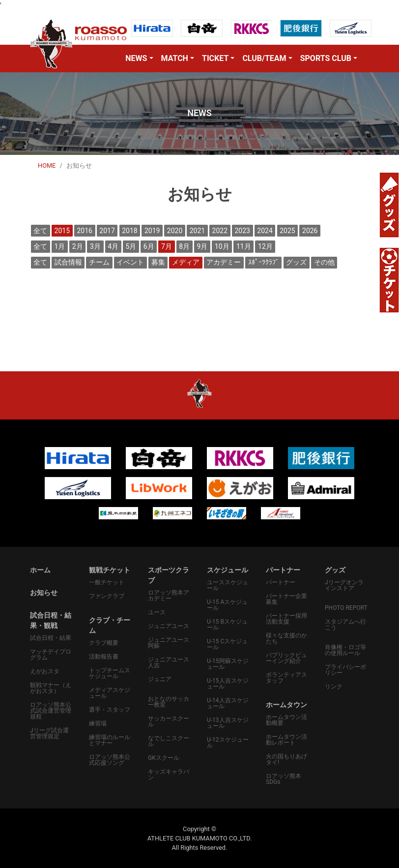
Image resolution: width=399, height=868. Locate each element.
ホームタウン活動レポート (286, 740)
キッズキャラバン (169, 775)
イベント (130, 262)
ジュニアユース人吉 (169, 662)
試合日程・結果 (51, 638)
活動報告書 (104, 657)
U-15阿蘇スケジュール (228, 664)
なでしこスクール (169, 741)
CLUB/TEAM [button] (264, 58)
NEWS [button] (136, 58)
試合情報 (68, 262)
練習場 (98, 723)
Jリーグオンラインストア (344, 585)
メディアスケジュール (110, 693)
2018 (129, 231)
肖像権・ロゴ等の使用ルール (345, 650)
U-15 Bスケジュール (227, 625)
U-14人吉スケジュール (228, 703)
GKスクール (164, 758)
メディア (186, 262)
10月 (222, 246)
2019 (152, 231)
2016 (84, 231)
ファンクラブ (107, 596)
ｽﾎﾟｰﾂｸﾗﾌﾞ (264, 262)
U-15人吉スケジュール (228, 684)
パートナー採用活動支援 (286, 619)
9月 (202, 246)
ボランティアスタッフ (286, 678)
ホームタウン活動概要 (286, 720)
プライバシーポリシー (345, 670)
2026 (310, 231)
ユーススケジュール (228, 585)
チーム (99, 262)
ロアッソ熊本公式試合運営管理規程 (51, 711)
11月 (244, 246)
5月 (131, 246)
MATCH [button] (175, 58)
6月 (149, 246)
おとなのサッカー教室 (169, 702)
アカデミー (224, 262)
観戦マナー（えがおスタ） (51, 688)
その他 (324, 262)
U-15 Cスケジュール (227, 644)
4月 (113, 246)
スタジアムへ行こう (345, 625)
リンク (334, 687)
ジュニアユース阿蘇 (169, 643)
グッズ (296, 262)
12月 (265, 246)
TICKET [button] (215, 58)
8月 (184, 246)
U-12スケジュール (228, 743)
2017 (107, 231)
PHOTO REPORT (346, 608)
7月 (167, 246)
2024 (265, 231)
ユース (157, 612)
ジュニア (160, 679)
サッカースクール (169, 721)
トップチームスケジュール (110, 673)
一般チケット (107, 582)
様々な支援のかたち (286, 638)
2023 (242, 231)
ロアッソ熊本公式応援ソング (110, 760)
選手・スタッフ (110, 710)
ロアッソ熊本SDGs (284, 779)
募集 (158, 262)
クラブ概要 (104, 643)
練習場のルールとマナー (110, 740)
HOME (47, 165)
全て (40, 231)
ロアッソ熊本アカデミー (169, 596)
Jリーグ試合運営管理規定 (49, 733)
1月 (60, 246)
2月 (78, 246)
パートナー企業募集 (286, 599)
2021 (197, 231)
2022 (220, 231)
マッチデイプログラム (51, 655)
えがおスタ (45, 671)
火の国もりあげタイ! (286, 759)
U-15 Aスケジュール (227, 605)
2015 (62, 231)
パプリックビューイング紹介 (286, 658)
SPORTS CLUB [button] (326, 58)
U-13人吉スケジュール (228, 723)
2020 (175, 231)
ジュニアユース (169, 626)
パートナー (281, 582)
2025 (287, 231)
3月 (95, 246)
